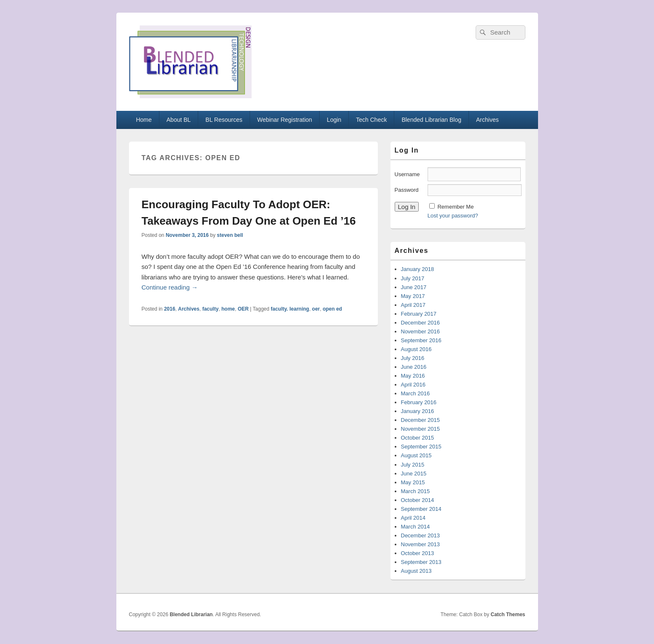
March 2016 (416, 393)
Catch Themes (508, 614)
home (228, 309)
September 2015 (421, 447)
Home (144, 120)
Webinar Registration (285, 120)
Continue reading (170, 287)
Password (407, 190)
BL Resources (224, 120)
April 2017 (413, 305)
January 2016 (418, 411)
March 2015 (416, 491)
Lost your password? (453, 216)
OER (243, 309)
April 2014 (413, 518)
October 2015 (418, 438)
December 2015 (421, 420)
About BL (179, 120)
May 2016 (413, 376)
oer (316, 309)
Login (334, 120)
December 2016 (421, 323)
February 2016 (419, 402)
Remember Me (455, 207)
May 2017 (413, 296)
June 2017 (414, 287)
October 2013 (418, 553)
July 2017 (413, 278)
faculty (211, 309)
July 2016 (413, 358)
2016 (170, 309)
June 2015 (414, 474)
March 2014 (416, 527)
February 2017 (419, 314)
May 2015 (413, 482)
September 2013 (421, 562)
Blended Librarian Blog (431, 120)
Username (407, 174)
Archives (487, 120)
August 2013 (416, 571)
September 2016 (421, 340)
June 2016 (414, 367)
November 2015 (421, 429)
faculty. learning (290, 309)
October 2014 (418, 500)
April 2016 (413, 385)
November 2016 (421, 331)
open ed (332, 309)
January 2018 (418, 269)
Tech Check (371, 120)
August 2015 (416, 455)
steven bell (230, 235)
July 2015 (413, 465)
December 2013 (421, 535)
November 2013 (421, 544)
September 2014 (421, 509)
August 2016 (416, 349)
